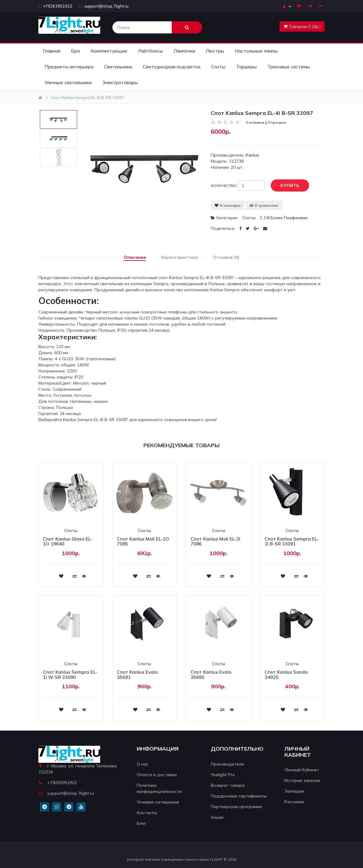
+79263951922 (55, 6)
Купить (285, 186)
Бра (75, 51)
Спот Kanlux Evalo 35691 (137, 675)
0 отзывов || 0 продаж (266, 122)
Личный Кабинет (302, 770)
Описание (135, 257)
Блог (141, 823)
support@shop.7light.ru (103, 6)
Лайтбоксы (150, 51)
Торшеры (246, 67)
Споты (218, 67)
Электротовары (120, 83)
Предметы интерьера (69, 67)
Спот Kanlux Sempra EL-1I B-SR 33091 (292, 541)
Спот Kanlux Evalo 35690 (211, 675)
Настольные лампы (256, 51)
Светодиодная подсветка (172, 67)
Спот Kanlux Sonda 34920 (286, 675)
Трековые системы (289, 67)
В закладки (228, 205)
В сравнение (264, 205)
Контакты (147, 813)
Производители (227, 764)
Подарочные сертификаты (239, 796)
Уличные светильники (68, 83)
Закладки (294, 791)
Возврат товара (228, 785)
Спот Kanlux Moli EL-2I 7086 (215, 541)
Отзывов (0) (226, 257)
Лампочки (184, 51)
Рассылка (294, 802)
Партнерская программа (236, 807)
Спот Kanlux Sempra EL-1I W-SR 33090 (70, 675)
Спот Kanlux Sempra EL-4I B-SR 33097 (87, 98)
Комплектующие (109, 51)
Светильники (118, 67)
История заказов (302, 780)
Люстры (215, 51)
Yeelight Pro (223, 775)
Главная (52, 51)
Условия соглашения (158, 802)
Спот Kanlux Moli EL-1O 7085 (143, 541)
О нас (143, 764)
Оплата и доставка (157, 775)
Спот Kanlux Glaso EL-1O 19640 (68, 541)
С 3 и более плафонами (284, 218)
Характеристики (179, 257)
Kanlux (252, 155)
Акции (217, 817)
